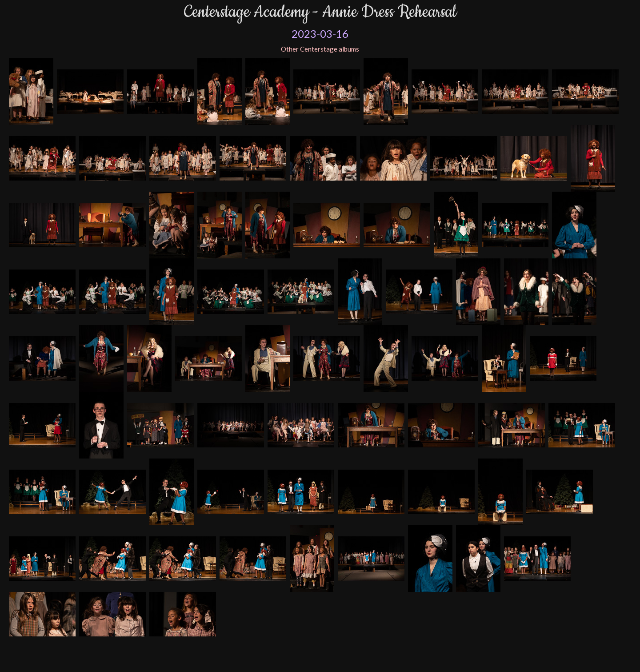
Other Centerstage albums (320, 49)
